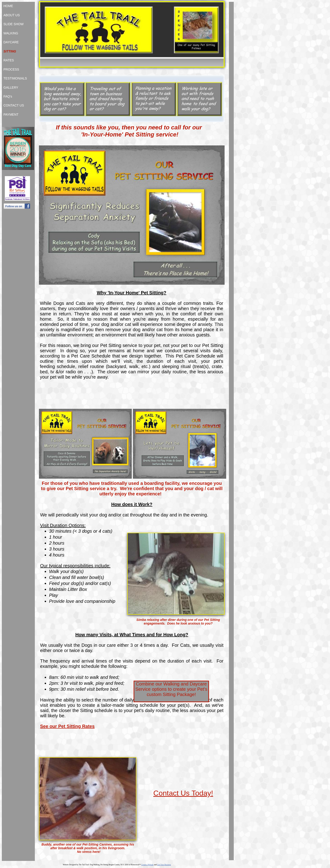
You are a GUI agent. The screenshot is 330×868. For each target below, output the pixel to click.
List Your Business (164, 865)
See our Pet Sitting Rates (67, 726)
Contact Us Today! (183, 793)
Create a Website (147, 865)
